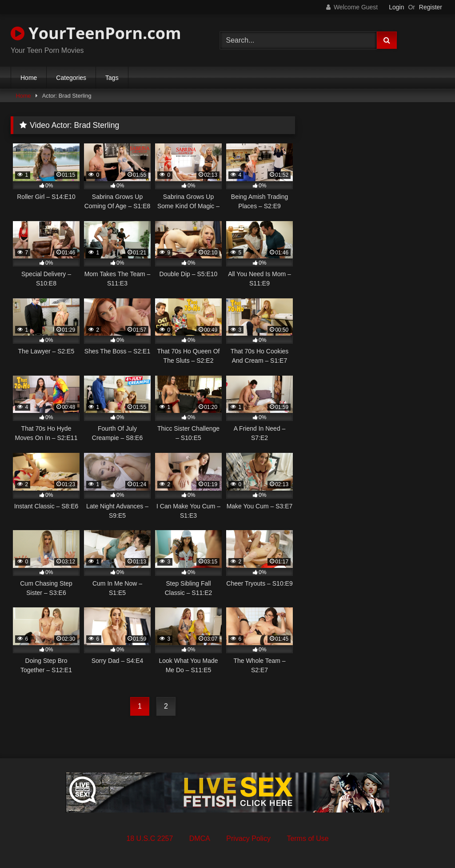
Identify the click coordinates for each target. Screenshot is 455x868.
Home (29, 78)
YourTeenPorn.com (96, 33)
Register (431, 7)
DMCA (200, 838)
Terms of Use (307, 838)
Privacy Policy (248, 838)
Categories (71, 78)
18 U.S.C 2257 (150, 838)
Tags (112, 78)
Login (396, 7)
